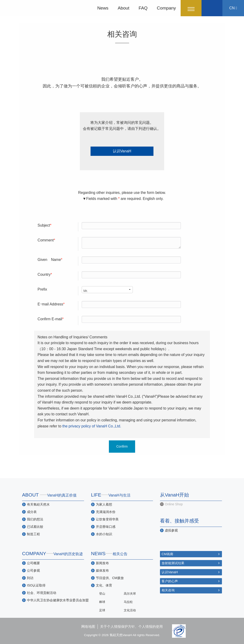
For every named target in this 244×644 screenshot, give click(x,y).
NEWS (109, 553)
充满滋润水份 (106, 512)
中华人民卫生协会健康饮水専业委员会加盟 (58, 600)
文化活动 (130, 610)
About (124, 8)
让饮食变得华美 (107, 519)
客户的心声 (170, 581)
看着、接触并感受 (179, 521)
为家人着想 (104, 504)
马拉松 (128, 602)
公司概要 (33, 563)
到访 (30, 578)
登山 (102, 594)
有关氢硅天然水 (38, 504)
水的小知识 (104, 534)
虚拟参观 (171, 530)
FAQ (143, 8)
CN (233, 8)
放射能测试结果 (173, 563)
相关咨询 (168, 590)
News (103, 8)
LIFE (111, 495)
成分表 (32, 512)
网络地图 (88, 626)
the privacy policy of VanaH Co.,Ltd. (92, 426)
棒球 (102, 602)
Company (166, 8)
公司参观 (33, 570)
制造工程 (33, 534)
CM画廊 (167, 554)
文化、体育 (104, 585)
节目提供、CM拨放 (110, 578)
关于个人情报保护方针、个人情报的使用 (131, 626)
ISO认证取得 (36, 585)
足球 (102, 610)
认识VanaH (122, 151)
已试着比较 (35, 527)
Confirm (122, 446)
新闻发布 (102, 563)
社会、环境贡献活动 (42, 593)
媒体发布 (102, 570)
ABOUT (49, 495)
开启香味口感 (106, 527)
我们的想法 (35, 519)
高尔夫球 (130, 594)
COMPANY (52, 553)
